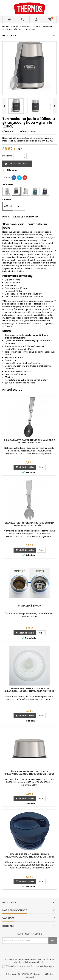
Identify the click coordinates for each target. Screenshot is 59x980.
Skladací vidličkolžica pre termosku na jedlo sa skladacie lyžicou (30, 524)
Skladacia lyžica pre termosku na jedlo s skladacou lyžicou (30, 441)
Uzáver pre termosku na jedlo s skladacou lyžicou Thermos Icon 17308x (29, 856)
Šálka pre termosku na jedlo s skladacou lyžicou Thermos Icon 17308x (29, 773)
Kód (5, 131)
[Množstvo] (18, 156)
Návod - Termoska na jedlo (20, 383)
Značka (22, 131)
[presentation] (26, 951)
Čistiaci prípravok (30, 606)
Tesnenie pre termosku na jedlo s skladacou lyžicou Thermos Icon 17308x (29, 690)
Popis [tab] (6, 217)
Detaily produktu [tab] (26, 217)
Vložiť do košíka (17, 164)
